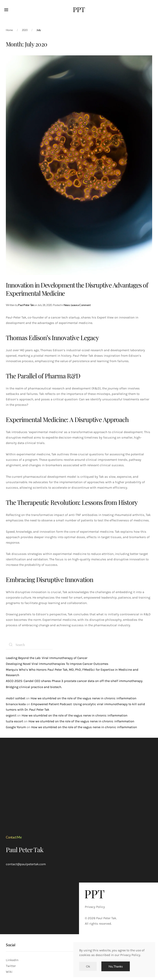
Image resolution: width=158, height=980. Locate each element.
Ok (88, 966)
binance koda (16, 704)
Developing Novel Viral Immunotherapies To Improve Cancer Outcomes (57, 664)
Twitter (11, 966)
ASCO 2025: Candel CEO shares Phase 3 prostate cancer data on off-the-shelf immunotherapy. (74, 681)
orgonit (11, 715)
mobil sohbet (16, 698)
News (67, 305)
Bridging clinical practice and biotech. (34, 687)
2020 (25, 30)
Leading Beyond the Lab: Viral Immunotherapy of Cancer (47, 658)
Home (9, 30)
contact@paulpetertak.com (26, 864)
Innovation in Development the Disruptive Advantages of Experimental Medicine (77, 289)
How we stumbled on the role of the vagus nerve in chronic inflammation (83, 698)
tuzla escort (14, 721)
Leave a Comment (81, 305)
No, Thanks (116, 966)
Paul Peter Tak (26, 305)
